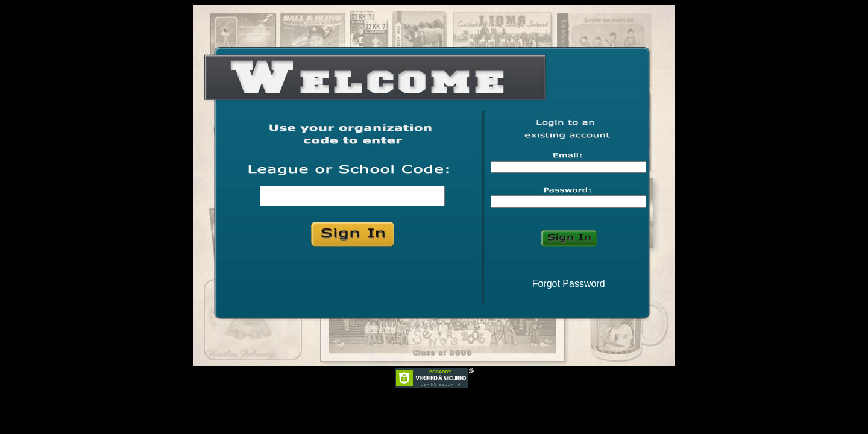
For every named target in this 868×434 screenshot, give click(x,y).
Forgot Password (569, 284)
